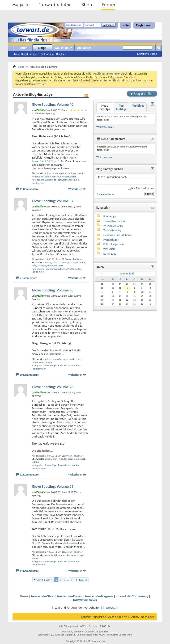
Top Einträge (47, 54)
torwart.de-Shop (43, 596)
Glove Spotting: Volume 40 (53, 104)
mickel (73, 359)
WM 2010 (109, 249)
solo (41, 362)
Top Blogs (138, 106)
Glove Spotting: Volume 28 (53, 387)
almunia (49, 555)
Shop (87, 5)
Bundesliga (50, 180)
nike (41, 177)
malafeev (73, 263)
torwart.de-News (85, 600)
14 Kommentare (29, 571)
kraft (55, 459)
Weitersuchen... (105, 127)
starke (35, 558)
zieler (73, 177)
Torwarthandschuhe (68, 180)
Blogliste (61, 54)
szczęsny (42, 266)
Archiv (135, 617)
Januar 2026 (127, 274)
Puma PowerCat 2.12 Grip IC (54, 159)
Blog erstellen (142, 94)
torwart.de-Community (132, 596)
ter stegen (70, 459)
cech (55, 263)
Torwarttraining (56, 5)
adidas (48, 173)
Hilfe (126, 25)
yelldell (36, 462)
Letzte (82, 580)
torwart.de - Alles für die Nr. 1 (111, 617)
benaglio (57, 359)
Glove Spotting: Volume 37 (53, 201)
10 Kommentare (29, 375)
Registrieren (144, 25)
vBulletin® (79, 632)
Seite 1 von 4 (45, 580)
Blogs (42, 48)
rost (82, 555)
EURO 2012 (38, 272)
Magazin (21, 5)
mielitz (81, 173)
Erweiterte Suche (147, 54)
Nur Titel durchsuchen (141, 188)
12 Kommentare (29, 475)
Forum (108, 5)
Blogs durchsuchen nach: (125, 180)
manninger (71, 173)
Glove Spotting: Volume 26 (53, 486)
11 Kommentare (29, 189)
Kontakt (86, 617)
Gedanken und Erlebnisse (118, 235)
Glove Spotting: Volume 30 (53, 290)
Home (24, 596)
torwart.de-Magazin (99, 596)
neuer (35, 177)
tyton (50, 266)
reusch (55, 177)
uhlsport (65, 177)
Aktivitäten (84, 48)
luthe (66, 359)
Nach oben (148, 617)
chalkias (63, 263)
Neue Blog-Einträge (25, 54)
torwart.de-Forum (70, 596)
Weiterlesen (75, 189)
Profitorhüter (39, 183)
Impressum (110, 608)
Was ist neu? (63, 48)
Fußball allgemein (114, 244)
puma (48, 177)
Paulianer (78, 259)
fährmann (59, 555)
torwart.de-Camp (113, 226)
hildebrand (58, 173)
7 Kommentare (29, 278)
